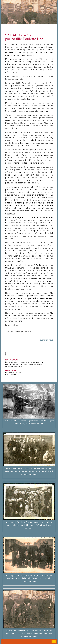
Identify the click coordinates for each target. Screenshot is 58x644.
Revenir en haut (46, 340)
